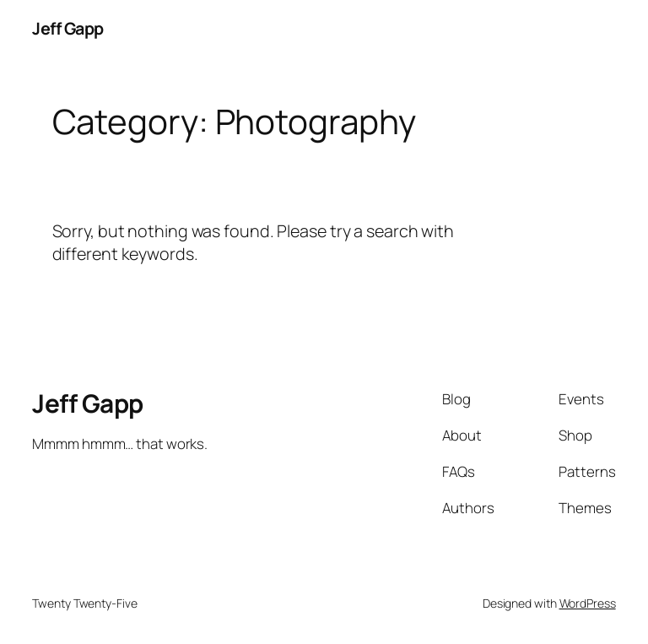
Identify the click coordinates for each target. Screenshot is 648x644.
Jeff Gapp (68, 28)
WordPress (588, 603)
